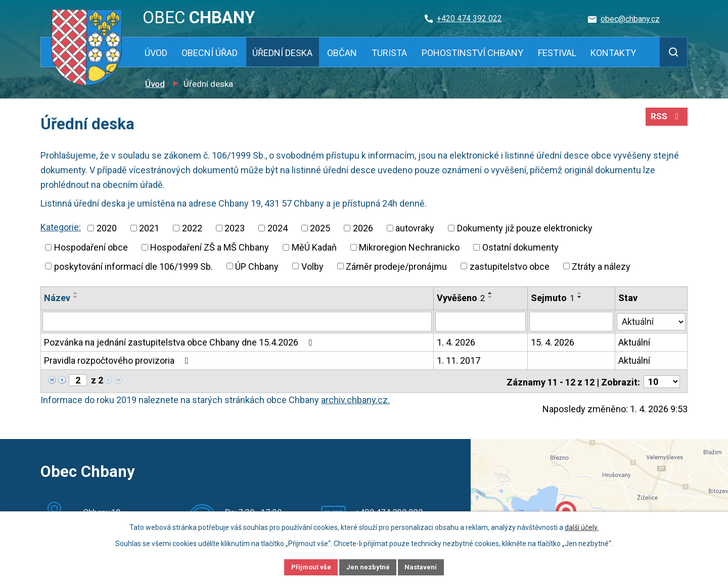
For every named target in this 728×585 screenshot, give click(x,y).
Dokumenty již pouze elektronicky (525, 228)
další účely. (582, 526)
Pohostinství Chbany (472, 53)
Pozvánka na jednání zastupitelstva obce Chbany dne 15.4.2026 (180, 342)
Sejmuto (553, 298)
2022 (192, 228)
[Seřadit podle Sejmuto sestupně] (580, 297)
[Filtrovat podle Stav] (651, 320)
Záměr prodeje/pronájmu (396, 266)
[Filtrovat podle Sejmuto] (571, 321)
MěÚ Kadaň (314, 247)
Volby (312, 266)
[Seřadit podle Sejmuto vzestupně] (580, 293)
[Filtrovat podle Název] (237, 321)
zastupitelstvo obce (510, 266)
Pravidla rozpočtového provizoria (118, 360)
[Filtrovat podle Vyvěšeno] (481, 321)
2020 (107, 228)
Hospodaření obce (91, 247)
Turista (389, 53)
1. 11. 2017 (459, 360)
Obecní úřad (210, 53)
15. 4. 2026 (553, 342)
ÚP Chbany (257, 266)
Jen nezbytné (368, 566)
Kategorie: (61, 227)
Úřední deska (282, 53)
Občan (342, 53)
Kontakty (613, 53)
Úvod (156, 53)
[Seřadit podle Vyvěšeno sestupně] (490, 297)
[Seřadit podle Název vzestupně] (76, 293)
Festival (557, 53)
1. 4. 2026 (456, 342)
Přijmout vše (303, 566)
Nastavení (430, 566)
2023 (235, 228)
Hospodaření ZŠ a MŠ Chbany (210, 247)
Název (57, 298)
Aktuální (635, 342)
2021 (149, 228)
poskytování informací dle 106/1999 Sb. (133, 266)
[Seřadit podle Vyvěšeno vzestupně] (490, 293)
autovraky (415, 228)
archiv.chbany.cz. (355, 398)
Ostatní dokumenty (520, 247)
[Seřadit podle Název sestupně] (76, 297)
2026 (363, 228)
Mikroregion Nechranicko (409, 247)
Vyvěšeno (461, 298)
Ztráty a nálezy (601, 266)
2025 (320, 228)
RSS (666, 120)
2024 (278, 228)
